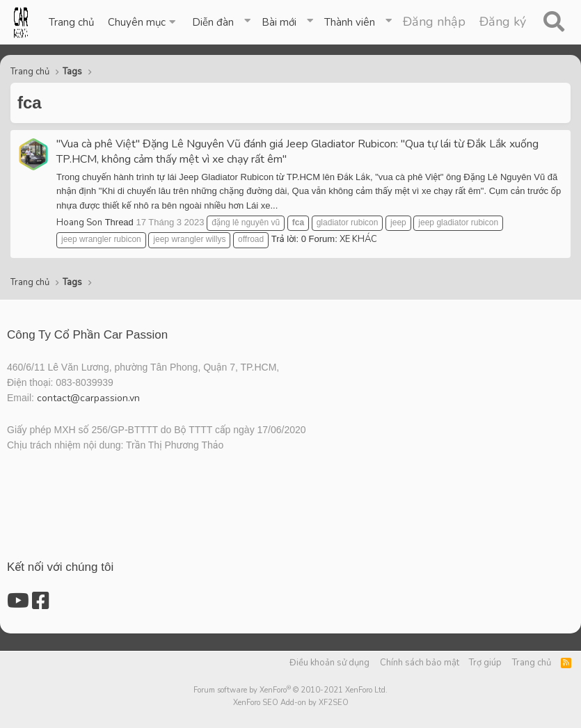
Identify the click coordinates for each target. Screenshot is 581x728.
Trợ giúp (485, 663)
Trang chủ (71, 22)
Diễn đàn (213, 22)
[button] (143, 22)
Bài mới (279, 22)
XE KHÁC (358, 239)
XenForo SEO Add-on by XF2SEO (291, 703)
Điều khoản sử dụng (329, 663)
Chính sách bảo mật (420, 663)
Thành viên (350, 22)
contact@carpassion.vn (88, 398)
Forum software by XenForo (290, 690)
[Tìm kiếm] (554, 22)
